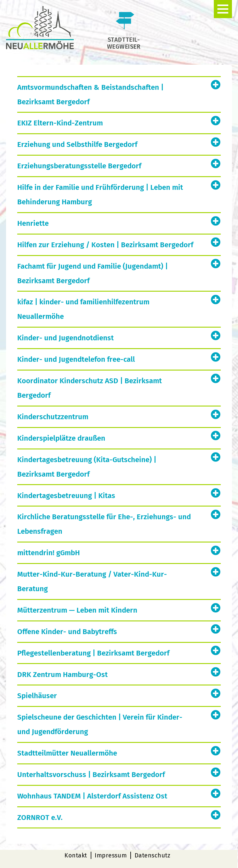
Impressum (111, 855)
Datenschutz (153, 855)
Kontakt (76, 855)
